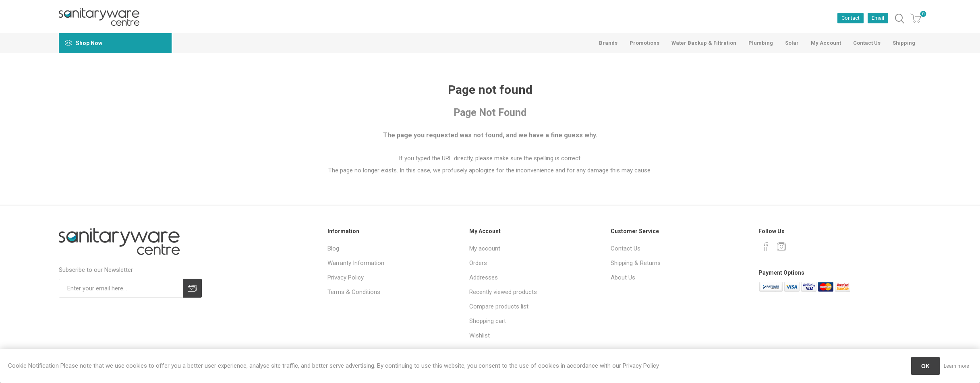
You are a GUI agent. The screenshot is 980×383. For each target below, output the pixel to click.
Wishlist (480, 335)
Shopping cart (488, 321)
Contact (851, 18)
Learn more (956, 366)
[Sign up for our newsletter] (121, 288)
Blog (333, 248)
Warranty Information (356, 263)
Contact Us (626, 248)
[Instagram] (781, 247)
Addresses (484, 277)
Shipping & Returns (636, 263)
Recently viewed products (503, 292)
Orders (478, 263)
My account (485, 248)
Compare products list (499, 306)
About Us (623, 277)
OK (925, 366)
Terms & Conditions (354, 292)
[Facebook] (766, 247)
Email (878, 18)
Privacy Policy (346, 277)
